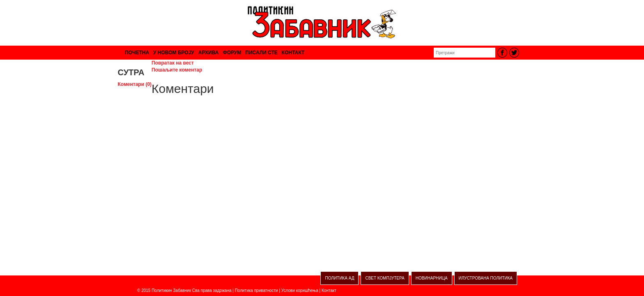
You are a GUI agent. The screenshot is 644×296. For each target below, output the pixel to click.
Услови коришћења (300, 290)
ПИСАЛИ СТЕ (261, 53)
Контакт (329, 290)
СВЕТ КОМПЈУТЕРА (385, 278)
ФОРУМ (232, 53)
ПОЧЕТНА (137, 53)
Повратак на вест (173, 63)
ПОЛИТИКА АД (339, 278)
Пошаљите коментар (177, 70)
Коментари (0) (135, 84)
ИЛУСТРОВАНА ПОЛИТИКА (486, 278)
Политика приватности (256, 290)
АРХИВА (209, 53)
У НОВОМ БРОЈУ (174, 53)
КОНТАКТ (293, 53)
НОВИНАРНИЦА (432, 278)
